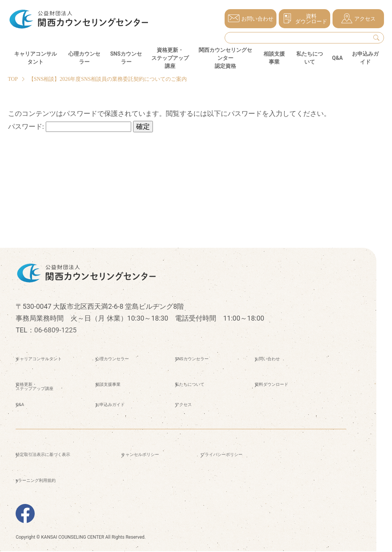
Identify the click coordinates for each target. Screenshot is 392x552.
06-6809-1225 (55, 330)
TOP (13, 79)
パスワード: (70, 127)
